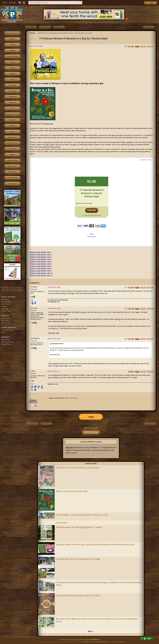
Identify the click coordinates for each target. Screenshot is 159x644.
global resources (12, 143)
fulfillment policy (67, 642)
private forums (12, 178)
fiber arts (12, 103)
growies (12, 39)
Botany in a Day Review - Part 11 (41, 275)
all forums (12, 184)
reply (91, 417)
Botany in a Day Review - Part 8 (41, 268)
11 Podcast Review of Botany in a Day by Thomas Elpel (73, 39)
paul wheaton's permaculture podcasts (61, 33)
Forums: (33, 33)
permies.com (12, 166)
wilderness (12, 97)
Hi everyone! (62, 523)
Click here (70, 448)
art (12, 108)
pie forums (12, 172)
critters (12, 45)
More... (91, 631)
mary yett (34, 308)
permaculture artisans (12, 114)
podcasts (89, 33)
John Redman (35, 338)
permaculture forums (12, 33)
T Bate (33, 371)
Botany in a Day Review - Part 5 (41, 261)
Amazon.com (48, 124)
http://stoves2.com (71, 398)
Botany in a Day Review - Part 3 (41, 257)
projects (12, 155)
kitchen (12, 74)
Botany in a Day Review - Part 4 (41, 259)
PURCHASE (92, 210)
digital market (12, 160)
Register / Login (151, 3)
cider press (12, 149)
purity (12, 79)
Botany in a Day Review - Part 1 (41, 252)
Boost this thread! (91, 432)
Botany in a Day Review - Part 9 (41, 271)
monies (12, 68)
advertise (46, 642)
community (12, 91)
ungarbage (12, 85)
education (12, 126)
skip (12, 132)
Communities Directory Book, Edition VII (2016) (78, 595)
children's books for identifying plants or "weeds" (79, 527)
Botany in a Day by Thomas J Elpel (72, 491)
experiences (12, 137)
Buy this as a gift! (91, 428)
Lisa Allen (34, 287)
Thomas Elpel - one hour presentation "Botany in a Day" (82, 515)
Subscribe (13, 3)
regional (12, 120)
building (12, 51)
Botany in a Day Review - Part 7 (41, 266)
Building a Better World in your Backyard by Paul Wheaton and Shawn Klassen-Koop (95, 544)
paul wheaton (80, 33)
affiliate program (55, 642)
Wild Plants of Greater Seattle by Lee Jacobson (78, 468)
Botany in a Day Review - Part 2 (41, 254)
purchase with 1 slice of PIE (93, 215)
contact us (38, 642)
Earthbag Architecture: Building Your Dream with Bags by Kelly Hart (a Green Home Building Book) (99, 584)
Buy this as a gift (146, 160)
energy (12, 62)
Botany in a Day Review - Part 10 (41, 273)
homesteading (12, 56)
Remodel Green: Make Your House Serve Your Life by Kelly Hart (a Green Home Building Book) (97, 620)
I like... (33, 300)
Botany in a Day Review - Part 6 (41, 264)
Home (5, 3)
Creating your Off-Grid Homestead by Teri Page (78, 559)
